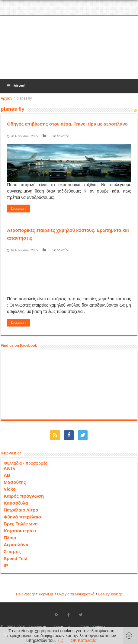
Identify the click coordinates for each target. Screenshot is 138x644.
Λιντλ (9, 468)
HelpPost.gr (26, 594)
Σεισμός (12, 552)
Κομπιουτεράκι (20, 531)
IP (6, 565)
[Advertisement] (69, 48)
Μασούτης (15, 482)
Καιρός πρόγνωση (24, 496)
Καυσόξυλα (16, 503)
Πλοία (10, 538)
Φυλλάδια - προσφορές (25, 463)
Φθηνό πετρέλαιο (22, 517)
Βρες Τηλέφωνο (21, 524)
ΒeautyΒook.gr (110, 594)
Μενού (16, 86)
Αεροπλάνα (16, 545)
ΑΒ (7, 475)
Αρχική (6, 98)
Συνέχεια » (18, 209)
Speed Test (16, 558)
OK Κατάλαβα (84, 640)
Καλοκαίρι (60, 136)
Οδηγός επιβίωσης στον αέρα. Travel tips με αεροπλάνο (67, 124)
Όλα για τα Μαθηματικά (76, 594)
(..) (61, 640)
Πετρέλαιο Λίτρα (21, 510)
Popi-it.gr (46, 594)
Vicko (10, 489)
